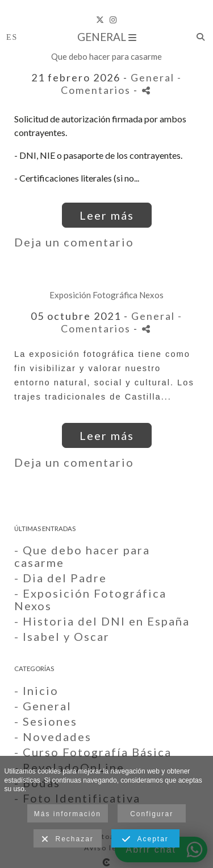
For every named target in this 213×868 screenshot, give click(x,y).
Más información (68, 814)
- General (43, 706)
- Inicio (36, 690)
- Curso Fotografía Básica (93, 752)
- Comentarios (121, 84)
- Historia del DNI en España (102, 621)
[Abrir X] (100, 20)
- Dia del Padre (60, 578)
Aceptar (145, 840)
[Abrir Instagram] (113, 20)
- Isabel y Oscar (62, 636)
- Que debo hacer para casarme (82, 556)
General (107, 37)
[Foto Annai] (106, 6)
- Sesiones (46, 721)
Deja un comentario (74, 242)
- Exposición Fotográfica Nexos (90, 599)
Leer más (107, 215)
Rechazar (68, 840)
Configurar (152, 814)
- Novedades (53, 737)
